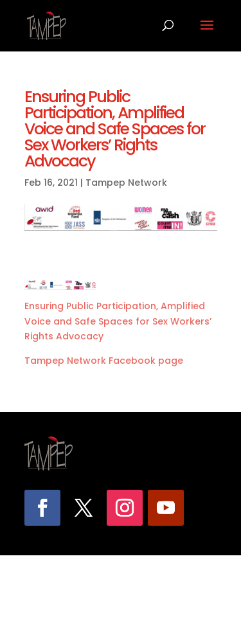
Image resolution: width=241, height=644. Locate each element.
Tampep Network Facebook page (104, 361)
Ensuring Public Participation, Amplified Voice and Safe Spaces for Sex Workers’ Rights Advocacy (118, 321)
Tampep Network (126, 183)
